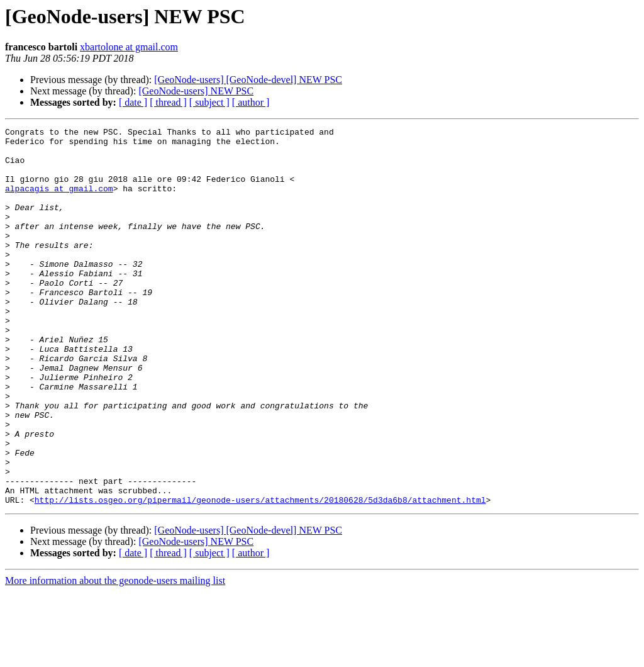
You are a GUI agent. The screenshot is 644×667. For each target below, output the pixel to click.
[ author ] (251, 102)
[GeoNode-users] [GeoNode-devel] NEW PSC (248, 80)
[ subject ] (209, 102)
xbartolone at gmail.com (129, 47)
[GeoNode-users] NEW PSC (196, 91)
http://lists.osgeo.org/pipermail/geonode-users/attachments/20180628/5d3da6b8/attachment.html (260, 575)
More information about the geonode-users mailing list (115, 656)
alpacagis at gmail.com (59, 201)
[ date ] (133, 102)
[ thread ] (168, 102)
